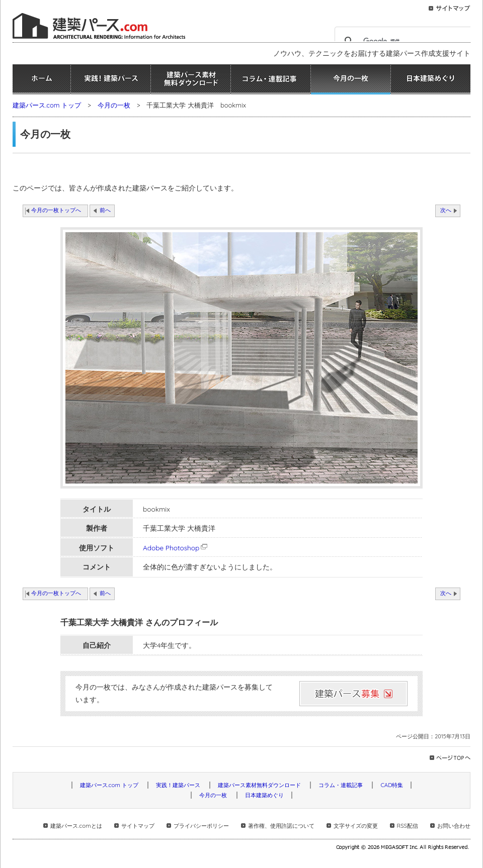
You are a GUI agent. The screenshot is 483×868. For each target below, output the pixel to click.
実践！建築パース (111, 79)
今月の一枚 (351, 79)
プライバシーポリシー (201, 826)
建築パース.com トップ (47, 105)
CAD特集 (392, 785)
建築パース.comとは (76, 826)
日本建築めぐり (431, 79)
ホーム (42, 79)
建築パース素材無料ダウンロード (191, 79)
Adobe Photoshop (176, 548)
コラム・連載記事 (271, 79)
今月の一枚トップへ (56, 210)
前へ (105, 210)
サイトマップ (138, 826)
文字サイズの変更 (356, 826)
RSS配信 (408, 826)
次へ (446, 210)
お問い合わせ (454, 826)
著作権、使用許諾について (281, 826)
